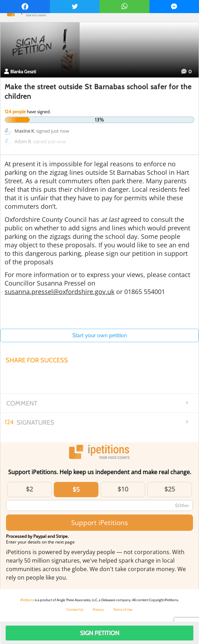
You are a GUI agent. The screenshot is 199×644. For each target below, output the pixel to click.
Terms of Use (123, 609)
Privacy (98, 609)
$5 (76, 489)
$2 (29, 489)
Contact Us (75, 609)
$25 (170, 489)
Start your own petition (100, 335)
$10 (123, 489)
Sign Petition (100, 633)
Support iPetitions (100, 522)
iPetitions (27, 600)
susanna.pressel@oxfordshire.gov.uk (59, 292)
